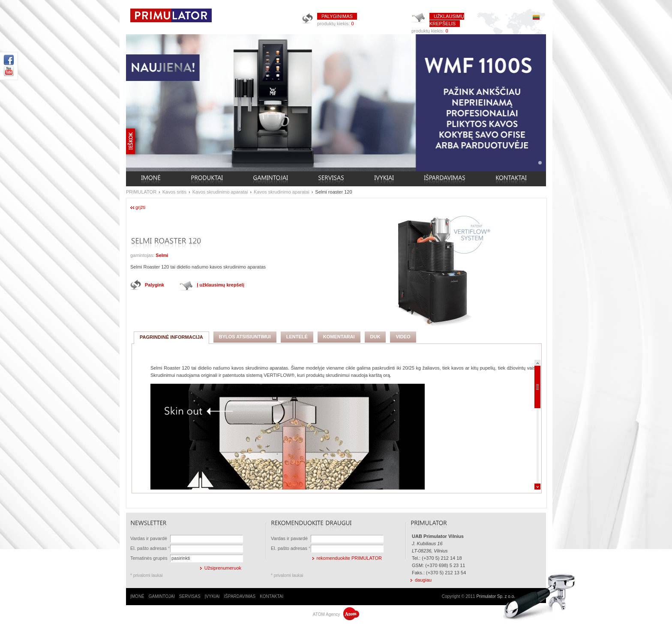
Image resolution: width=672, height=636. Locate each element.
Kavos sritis (174, 192)
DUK (375, 337)
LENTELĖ (297, 337)
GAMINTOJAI (162, 596)
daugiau (423, 580)
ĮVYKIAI (212, 596)
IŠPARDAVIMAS (240, 596)
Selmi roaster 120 (333, 192)
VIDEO (403, 337)
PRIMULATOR (141, 192)
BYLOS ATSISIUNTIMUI (245, 337)
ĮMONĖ (137, 596)
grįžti (140, 207)
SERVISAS (190, 596)
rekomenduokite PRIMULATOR (349, 558)
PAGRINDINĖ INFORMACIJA (171, 337)
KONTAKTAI (271, 596)
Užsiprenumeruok (223, 568)
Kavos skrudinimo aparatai (220, 192)
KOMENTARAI (339, 337)
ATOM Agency (336, 614)
